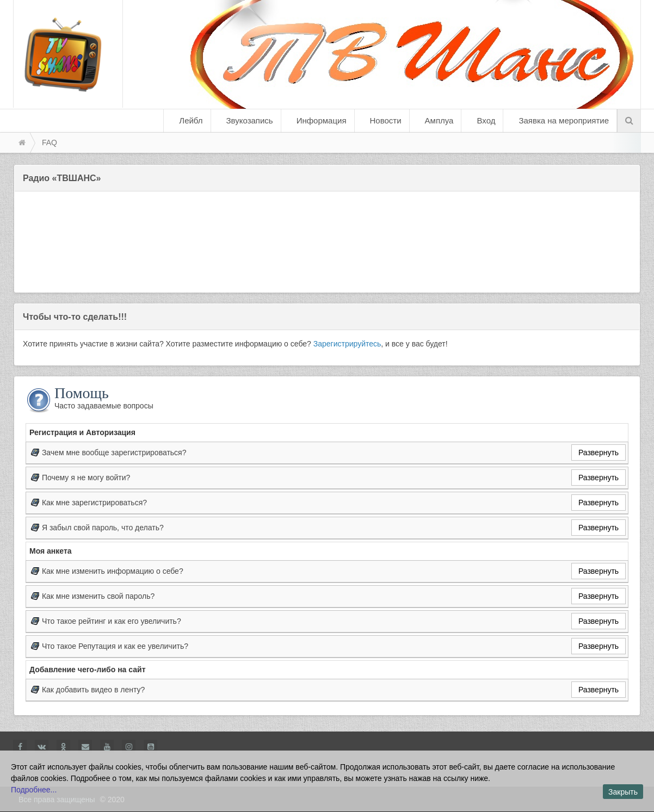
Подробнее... (34, 790)
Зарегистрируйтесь (347, 344)
